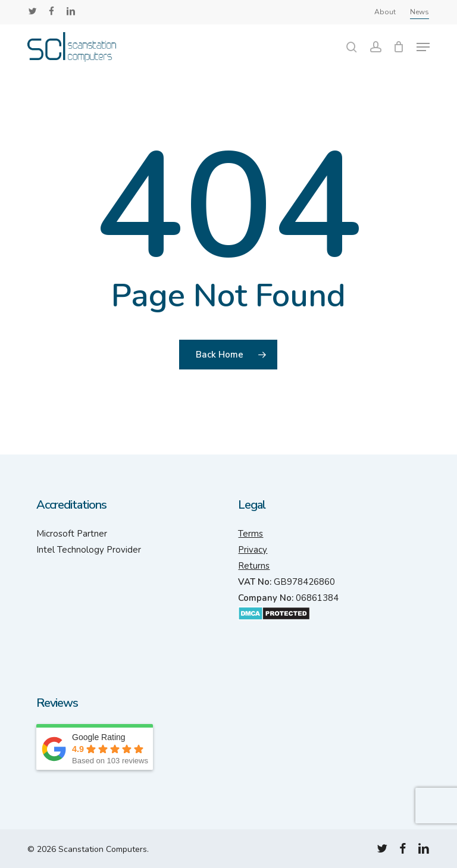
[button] (423, 47)
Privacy (253, 550)
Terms (251, 534)
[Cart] (399, 47)
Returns (254, 566)
